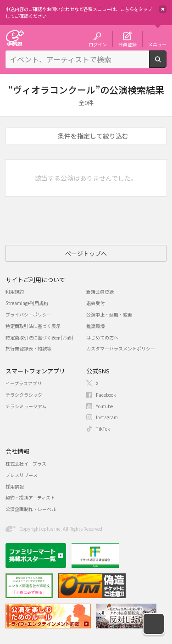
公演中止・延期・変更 (109, 314)
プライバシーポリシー (28, 314)
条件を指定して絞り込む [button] (93, 136)
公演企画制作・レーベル (31, 509)
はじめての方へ (102, 337)
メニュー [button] (157, 44)
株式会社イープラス (26, 464)
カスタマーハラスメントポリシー (121, 348)
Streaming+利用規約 (27, 303)
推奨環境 (95, 326)
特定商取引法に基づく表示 (33, 326)
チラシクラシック (24, 395)
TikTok (103, 429)
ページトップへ (86, 253)
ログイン (98, 44)
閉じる (163, 9)
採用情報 (15, 486)
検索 (166, 64)
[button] (154, 624)
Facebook (106, 395)
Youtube (104, 406)
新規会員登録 (100, 291)
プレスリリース (22, 475)
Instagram (107, 417)
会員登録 (128, 44)
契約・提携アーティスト (30, 497)
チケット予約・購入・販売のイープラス (15, 38)
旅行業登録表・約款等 (28, 348)
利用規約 (15, 291)
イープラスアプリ (24, 383)
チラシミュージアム (26, 406)
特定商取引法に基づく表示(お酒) (39, 337)
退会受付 (95, 303)
